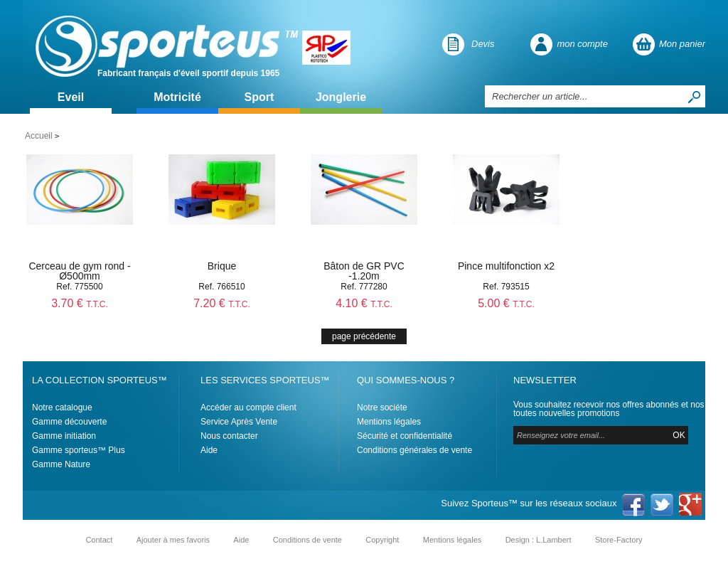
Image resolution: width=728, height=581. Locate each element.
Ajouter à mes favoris (173, 540)
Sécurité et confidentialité (405, 436)
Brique (222, 266)
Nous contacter (229, 436)
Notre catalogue (62, 407)
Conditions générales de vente (414, 450)
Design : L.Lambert (539, 540)
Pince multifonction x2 (506, 266)
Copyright (382, 540)
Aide (209, 450)
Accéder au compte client (248, 407)
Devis (483, 44)
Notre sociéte (382, 407)
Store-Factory (619, 540)
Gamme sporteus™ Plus (79, 450)
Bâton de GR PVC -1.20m (364, 271)
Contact (99, 540)
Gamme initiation (64, 436)
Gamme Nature (61, 464)
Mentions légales (389, 422)
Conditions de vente (307, 540)
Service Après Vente (239, 422)
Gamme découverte (69, 422)
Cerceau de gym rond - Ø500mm (79, 271)
